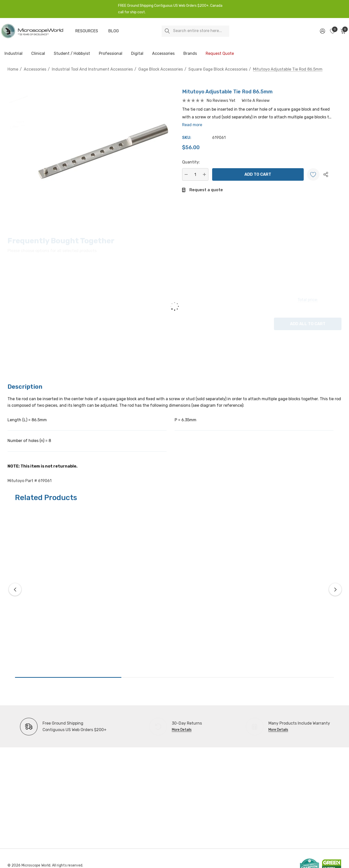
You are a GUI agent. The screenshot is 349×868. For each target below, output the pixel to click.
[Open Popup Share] (326, 174)
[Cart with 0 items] (343, 31)
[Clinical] (38, 54)
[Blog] (114, 31)
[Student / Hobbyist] (72, 54)
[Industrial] (14, 54)
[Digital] (137, 54)
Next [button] (335, 589)
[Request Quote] (220, 54)
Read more (192, 125)
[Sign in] (322, 31)
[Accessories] (163, 54)
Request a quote (206, 190)
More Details (182, 730)
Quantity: (191, 162)
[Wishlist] (313, 174)
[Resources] (87, 31)
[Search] (167, 31)
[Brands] (190, 54)
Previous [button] (15, 589)
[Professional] (111, 54)
